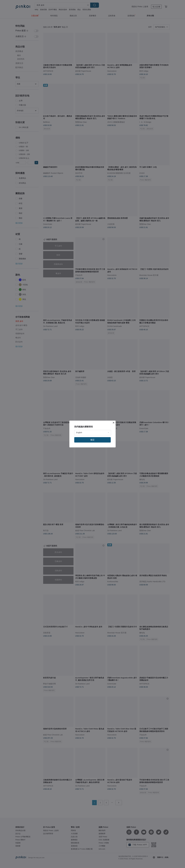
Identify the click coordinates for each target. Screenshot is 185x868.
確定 (92, 440)
